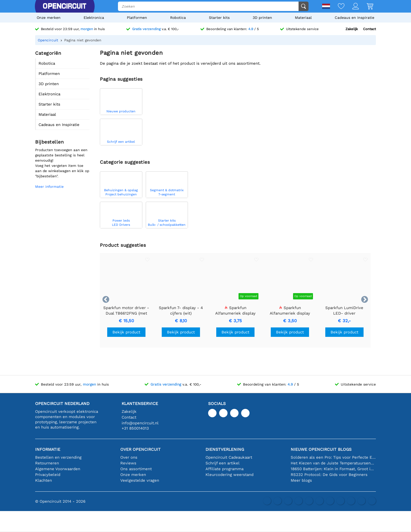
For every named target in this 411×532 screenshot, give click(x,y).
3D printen (262, 18)
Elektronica (94, 18)
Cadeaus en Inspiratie (355, 18)
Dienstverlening (225, 449)
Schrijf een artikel (223, 463)
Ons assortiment (136, 469)
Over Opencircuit (140, 449)
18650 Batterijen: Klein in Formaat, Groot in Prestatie (333, 469)
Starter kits (219, 18)
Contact (369, 29)
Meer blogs (301, 480)
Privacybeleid (48, 475)
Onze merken (49, 18)
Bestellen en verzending (58, 457)
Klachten (44, 480)
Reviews (128, 463)
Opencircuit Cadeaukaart (229, 457)
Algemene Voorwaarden (58, 469)
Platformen (137, 18)
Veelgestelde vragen (140, 480)
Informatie (48, 449)
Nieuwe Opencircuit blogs (321, 449)
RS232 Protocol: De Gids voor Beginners (329, 475)
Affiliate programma (225, 469)
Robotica (178, 18)
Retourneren (47, 463)
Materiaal (303, 18)
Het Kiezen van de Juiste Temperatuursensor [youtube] (333, 463)
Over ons (129, 457)
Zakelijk (352, 29)
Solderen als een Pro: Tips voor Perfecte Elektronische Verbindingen (333, 457)
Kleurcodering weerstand (229, 475)
